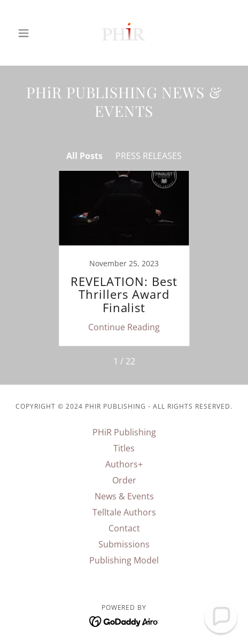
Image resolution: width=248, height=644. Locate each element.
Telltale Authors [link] (124, 512)
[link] (124, 33)
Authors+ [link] (124, 464)
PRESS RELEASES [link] (149, 156)
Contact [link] (124, 528)
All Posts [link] (84, 156)
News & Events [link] (124, 496)
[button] (29, 33)
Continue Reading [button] (124, 327)
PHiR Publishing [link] (124, 432)
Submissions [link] (124, 544)
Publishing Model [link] (124, 560)
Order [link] (124, 480)
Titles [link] (124, 448)
